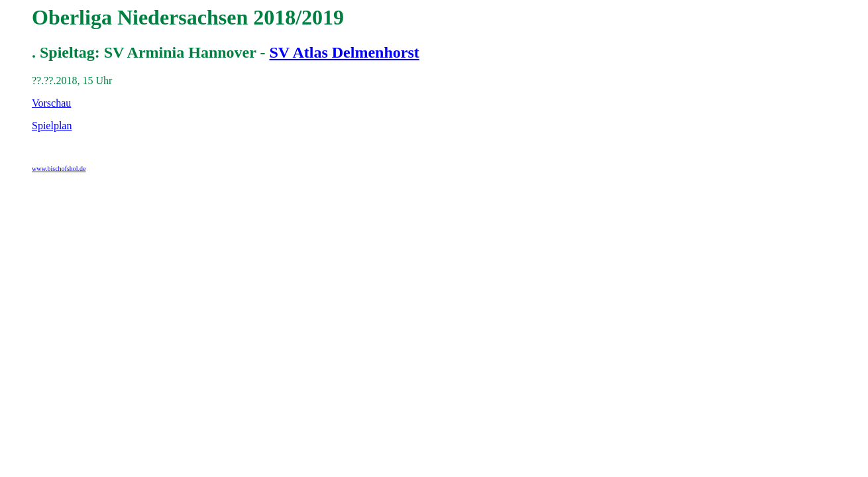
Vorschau (51, 103)
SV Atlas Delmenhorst (344, 52)
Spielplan (52, 126)
